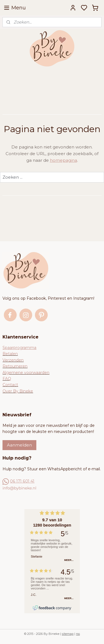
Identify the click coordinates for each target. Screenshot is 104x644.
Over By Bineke (18, 391)
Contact (10, 385)
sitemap (68, 634)
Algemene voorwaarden (26, 373)
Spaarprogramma (19, 348)
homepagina (64, 160)
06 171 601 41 (22, 481)
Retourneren (15, 366)
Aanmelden (19, 445)
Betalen (10, 354)
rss (78, 634)
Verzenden (13, 360)
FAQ (7, 379)
